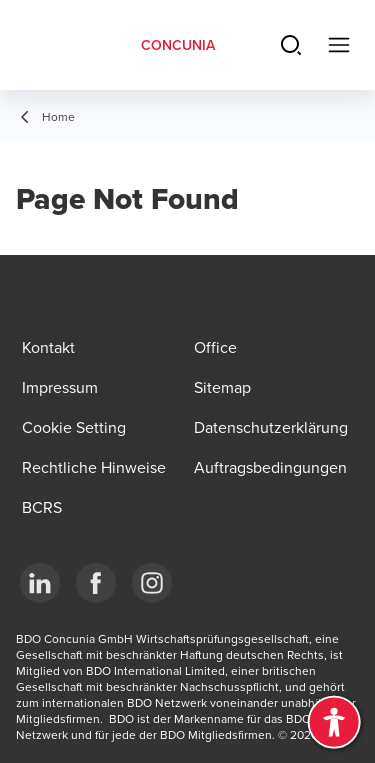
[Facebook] (96, 583)
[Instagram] (152, 583)
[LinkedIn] (40, 583)
